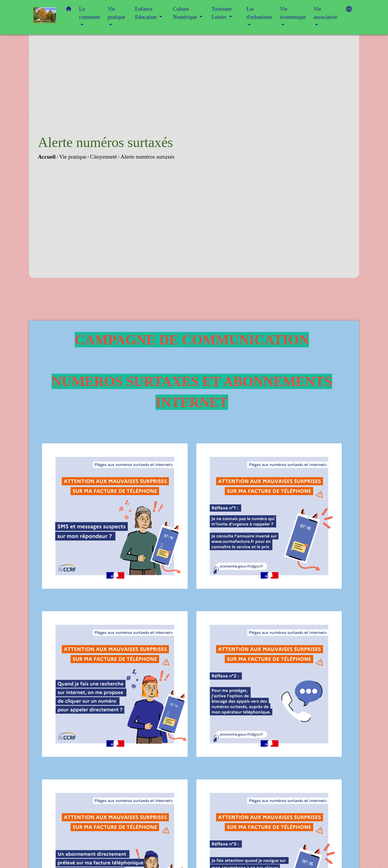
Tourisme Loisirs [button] (222, 13)
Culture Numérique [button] (185, 13)
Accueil (47, 157)
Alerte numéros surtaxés (148, 157)
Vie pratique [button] (116, 13)
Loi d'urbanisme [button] (259, 13)
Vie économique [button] (293, 13)
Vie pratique (73, 157)
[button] (69, 10)
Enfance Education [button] (146, 13)
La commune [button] (90, 13)
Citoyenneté (104, 157)
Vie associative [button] (325, 13)
